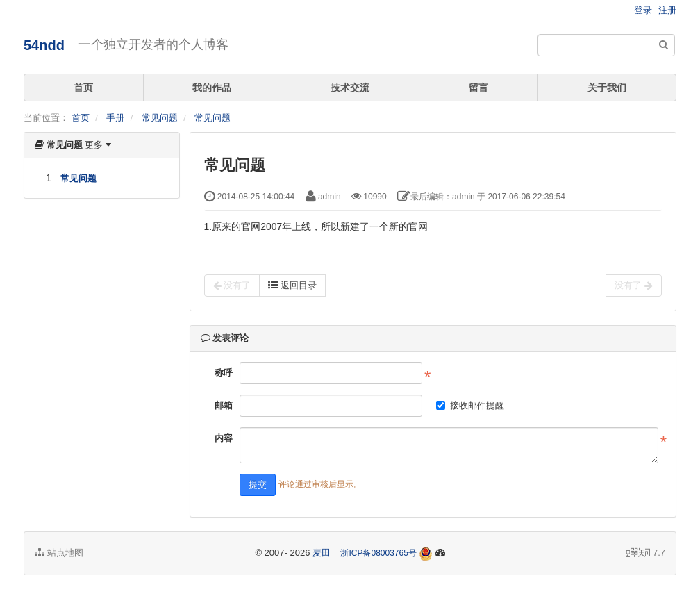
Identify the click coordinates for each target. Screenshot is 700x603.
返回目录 (292, 285)
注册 (667, 10)
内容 (224, 438)
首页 (83, 88)
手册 (115, 118)
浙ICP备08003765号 (378, 553)
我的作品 (212, 88)
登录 (643, 10)
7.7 (646, 554)
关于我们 (607, 88)
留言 (478, 88)
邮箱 (224, 405)
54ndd (44, 45)
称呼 (224, 373)
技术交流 (350, 88)
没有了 (232, 286)
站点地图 (59, 553)
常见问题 (160, 118)
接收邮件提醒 (470, 405)
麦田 (322, 553)
